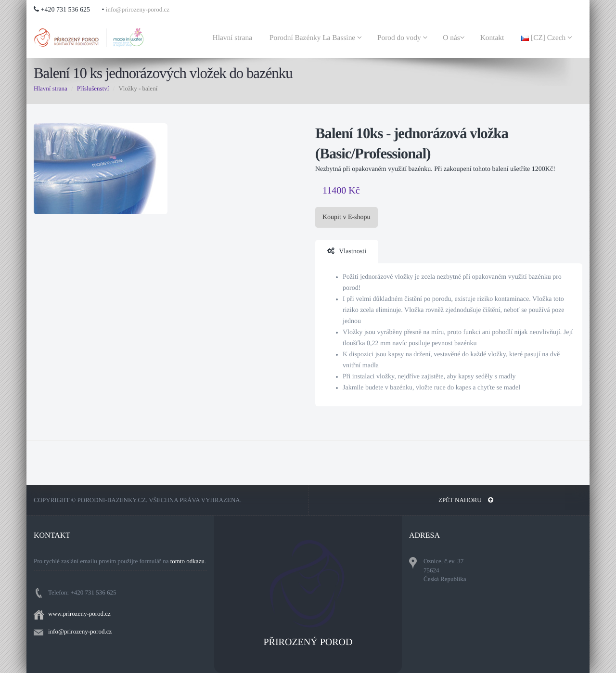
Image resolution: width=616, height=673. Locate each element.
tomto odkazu (187, 561)
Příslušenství (93, 88)
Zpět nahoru (466, 500)
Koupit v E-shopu (346, 217)
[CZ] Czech (548, 38)
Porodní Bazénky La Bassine (317, 38)
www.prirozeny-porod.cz (79, 614)
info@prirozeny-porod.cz (138, 9)
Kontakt (493, 38)
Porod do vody (404, 38)
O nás (455, 38)
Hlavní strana (233, 38)
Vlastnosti (347, 252)
